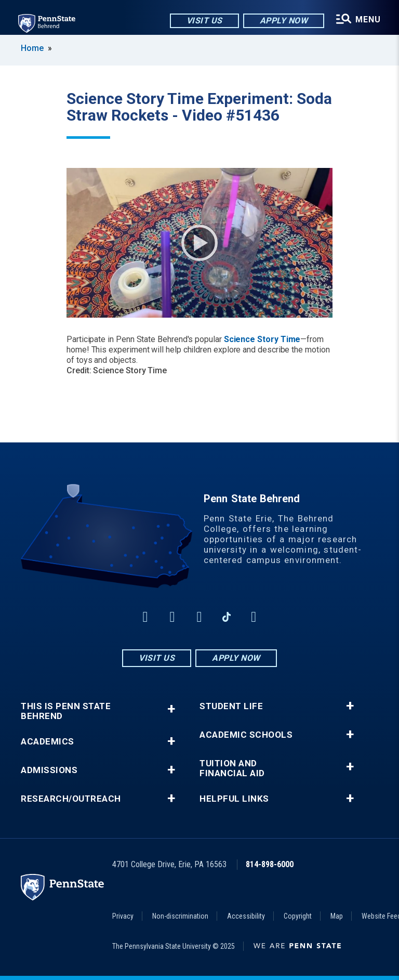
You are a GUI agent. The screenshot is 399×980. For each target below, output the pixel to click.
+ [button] (171, 709)
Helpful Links (234, 799)
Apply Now (283, 21)
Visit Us (204, 21)
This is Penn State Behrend (66, 711)
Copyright (298, 916)
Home (32, 48)
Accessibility (246, 916)
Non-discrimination (180, 916)
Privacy (123, 916)
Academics (48, 742)
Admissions (49, 770)
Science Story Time (262, 339)
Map (337, 916)
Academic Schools (246, 735)
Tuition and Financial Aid (232, 768)
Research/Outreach (71, 799)
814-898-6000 (270, 864)
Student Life (231, 706)
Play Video (199, 243)
